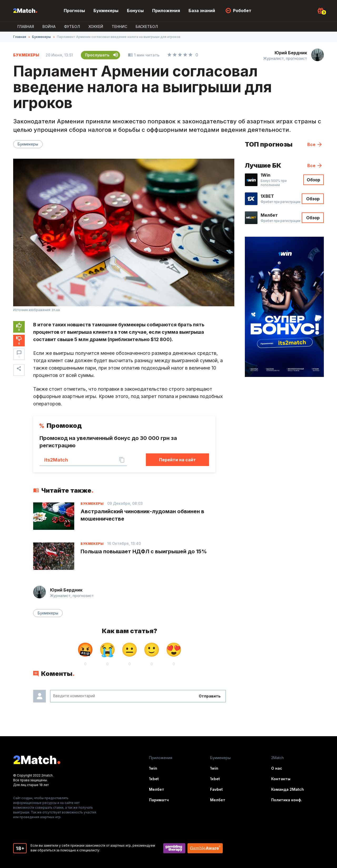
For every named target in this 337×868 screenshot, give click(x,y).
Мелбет (157, 789)
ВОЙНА (49, 26)
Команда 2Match (288, 789)
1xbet (154, 779)
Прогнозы (74, 11)
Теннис (119, 26)
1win (153, 768)
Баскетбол (147, 26)
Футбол (72, 26)
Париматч (159, 800)
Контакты (281, 779)
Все (311, 144)
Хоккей (96, 26)
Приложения (166, 11)
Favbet (216, 789)
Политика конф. (287, 800)
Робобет (242, 11)
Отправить (210, 696)
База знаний (202, 11)
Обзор (313, 180)
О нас (277, 768)
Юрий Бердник (291, 53)
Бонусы (135, 11)
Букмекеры (106, 11)
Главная (26, 26)
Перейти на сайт (177, 460)
